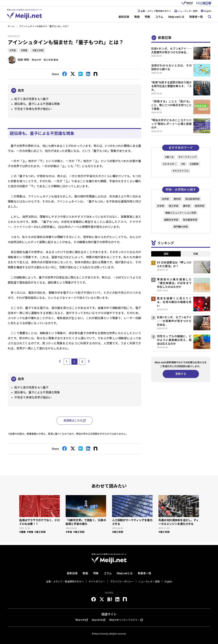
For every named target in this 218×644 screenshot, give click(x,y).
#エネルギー (170, 164)
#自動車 (194, 164)
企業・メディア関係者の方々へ (154, 11)
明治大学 (187, 3)
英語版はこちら (74, 421)
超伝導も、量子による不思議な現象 (37, 104)
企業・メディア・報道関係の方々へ (65, 582)
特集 (147, 17)
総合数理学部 (190, 220)
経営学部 (200, 206)
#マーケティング (188, 157)
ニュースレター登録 (186, 11)
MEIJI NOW (204, 3)
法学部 (165, 199)
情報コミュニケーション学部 (181, 213)
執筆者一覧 (196, 17)
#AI (183, 164)
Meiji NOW (99, 620)
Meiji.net (24, 14)
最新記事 (124, 17)
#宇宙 (13, 50)
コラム (159, 17)
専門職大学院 (181, 227)
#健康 (22, 532)
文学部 (161, 206)
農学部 (187, 206)
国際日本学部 (171, 220)
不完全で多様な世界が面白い (33, 109)
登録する (181, 374)
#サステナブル (181, 171)
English (206, 11)
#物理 (24, 50)
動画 (137, 17)
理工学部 (174, 206)
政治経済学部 (193, 199)
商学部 (177, 199)
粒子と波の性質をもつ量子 (31, 99)
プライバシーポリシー (122, 582)
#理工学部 (38, 50)
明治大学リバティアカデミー (126, 620)
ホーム (11, 26)
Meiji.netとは (176, 17)
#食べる (169, 157)
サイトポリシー (97, 582)
